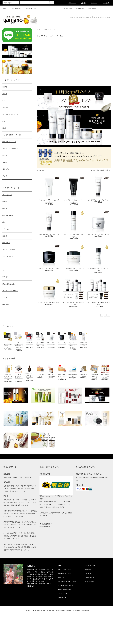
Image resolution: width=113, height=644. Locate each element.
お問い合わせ (91, 9)
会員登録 (82, 3)
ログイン (93, 3)
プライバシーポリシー (65, 585)
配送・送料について (65, 574)
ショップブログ (63, 593)
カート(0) (105, 3)
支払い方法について (65, 570)
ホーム (5, 9)
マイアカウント (90, 566)
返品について (62, 577)
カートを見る (89, 577)
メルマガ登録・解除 (65, 9)
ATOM (64, 597)
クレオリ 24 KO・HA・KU (48, 29)
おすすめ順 (95, 170)
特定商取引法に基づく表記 (67, 581)
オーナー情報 (79, 9)
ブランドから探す (15, 9)
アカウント (71, 3)
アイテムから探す (30, 9)
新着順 (108, 170)
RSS (59, 597)
